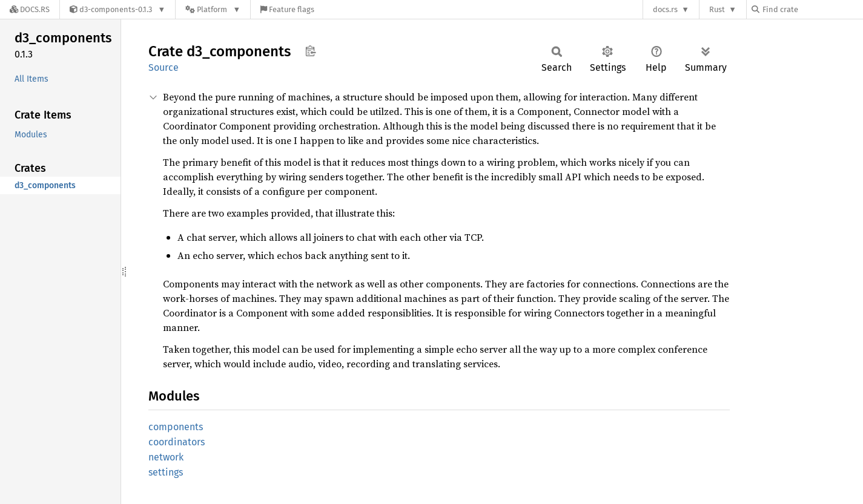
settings (166, 472)
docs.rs (665, 9)
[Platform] (213, 9)
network (166, 457)
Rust (717, 9)
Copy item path (310, 51)
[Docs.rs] (30, 9)
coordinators (177, 442)
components (176, 427)
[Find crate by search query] (812, 9)
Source (164, 67)
